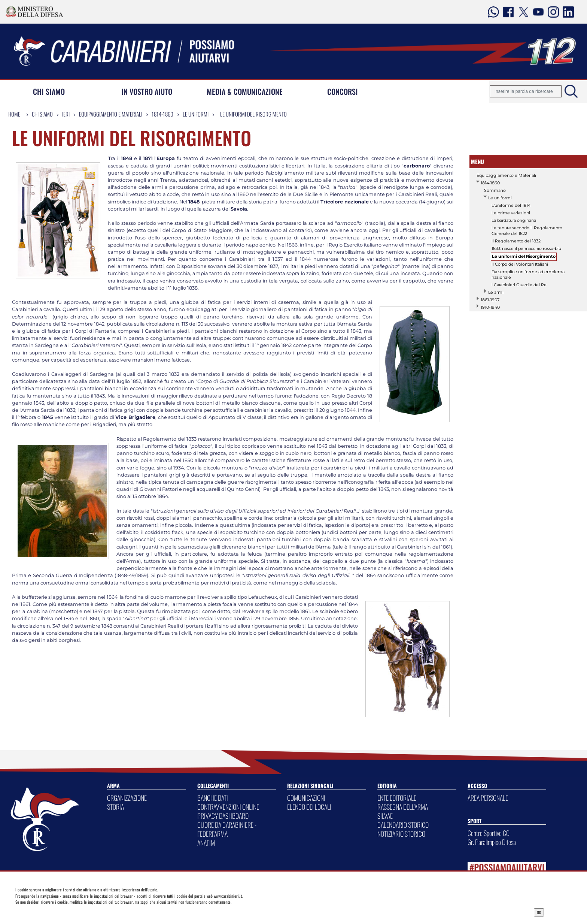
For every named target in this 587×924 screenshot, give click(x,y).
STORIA (115, 807)
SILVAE (385, 816)
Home (14, 114)
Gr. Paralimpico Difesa (492, 842)
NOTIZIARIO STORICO (401, 834)
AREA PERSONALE (488, 798)
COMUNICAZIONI (306, 798)
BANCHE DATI (213, 798)
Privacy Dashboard (73, 912)
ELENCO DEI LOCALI (309, 807)
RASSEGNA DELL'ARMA (403, 807)
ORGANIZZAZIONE (127, 798)
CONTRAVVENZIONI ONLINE (228, 807)
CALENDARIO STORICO (403, 825)
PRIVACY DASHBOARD (223, 816)
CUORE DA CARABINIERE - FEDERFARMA (227, 829)
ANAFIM (206, 843)
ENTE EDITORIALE (397, 798)
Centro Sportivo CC (489, 833)
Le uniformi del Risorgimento (253, 114)
